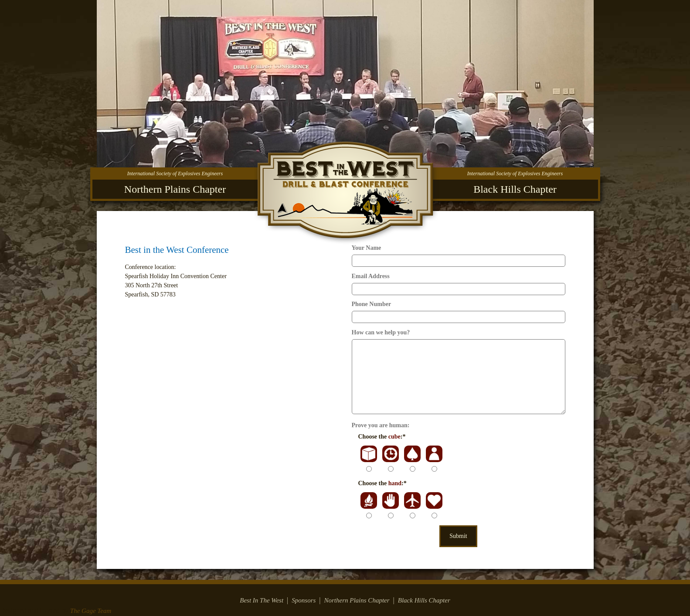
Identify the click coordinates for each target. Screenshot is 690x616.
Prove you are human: (381, 425)
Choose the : (382, 437)
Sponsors (304, 600)
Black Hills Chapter (424, 600)
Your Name (367, 248)
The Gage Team (91, 611)
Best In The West (262, 600)
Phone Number (372, 304)
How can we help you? (381, 332)
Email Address (371, 276)
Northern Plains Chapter (357, 600)
